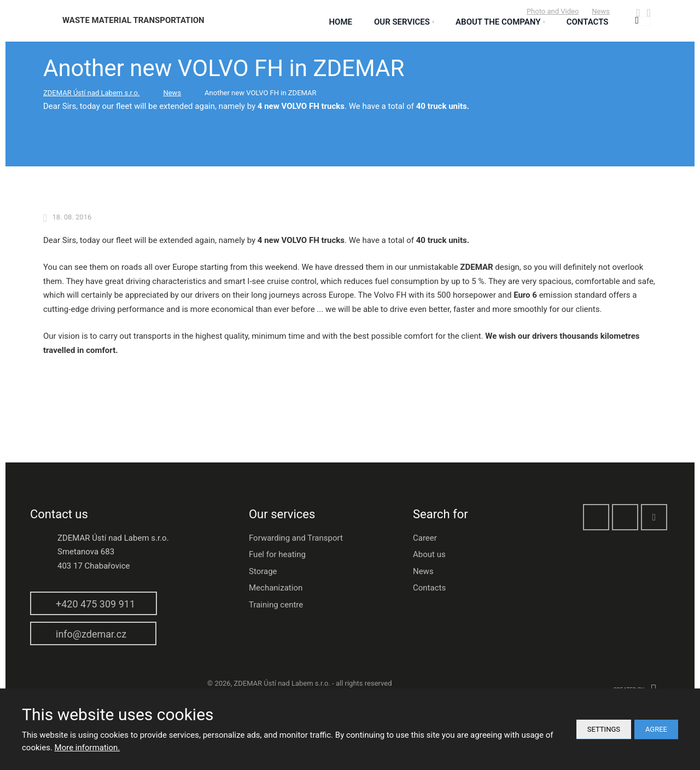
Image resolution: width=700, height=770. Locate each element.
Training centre (276, 605)
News (601, 11)
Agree (656, 729)
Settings (604, 729)
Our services (402, 22)
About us (429, 554)
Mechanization (276, 588)
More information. (87, 748)
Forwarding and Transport (296, 538)
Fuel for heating (277, 554)
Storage (263, 571)
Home (340, 22)
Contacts (429, 588)
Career (425, 538)
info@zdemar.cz (91, 634)
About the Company (498, 22)
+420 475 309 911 (95, 604)
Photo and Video (553, 11)
